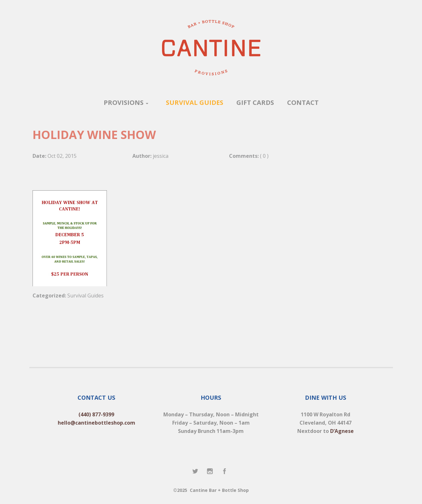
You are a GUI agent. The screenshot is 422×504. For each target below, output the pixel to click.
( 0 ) (264, 156)
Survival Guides (85, 296)
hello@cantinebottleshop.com (96, 423)
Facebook (225, 472)
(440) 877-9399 (96, 414)
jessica (161, 156)
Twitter (196, 472)
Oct (52, 156)
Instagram (210, 472)
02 (60, 156)
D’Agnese (342, 431)
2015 (71, 156)
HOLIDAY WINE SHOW (94, 135)
